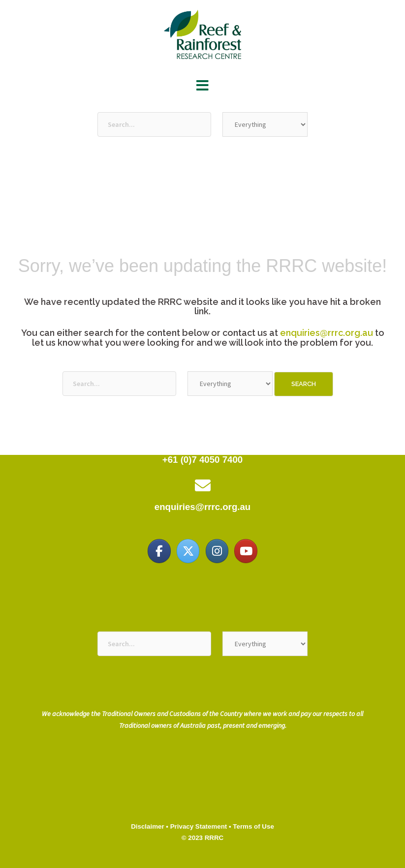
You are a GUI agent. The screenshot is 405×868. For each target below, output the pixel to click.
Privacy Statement (199, 826)
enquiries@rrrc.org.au (327, 333)
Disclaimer (147, 826)
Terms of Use (253, 826)
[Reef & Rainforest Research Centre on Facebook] (159, 551)
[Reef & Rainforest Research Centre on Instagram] (217, 551)
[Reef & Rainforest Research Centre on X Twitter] (188, 551)
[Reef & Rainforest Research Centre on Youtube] (246, 551)
